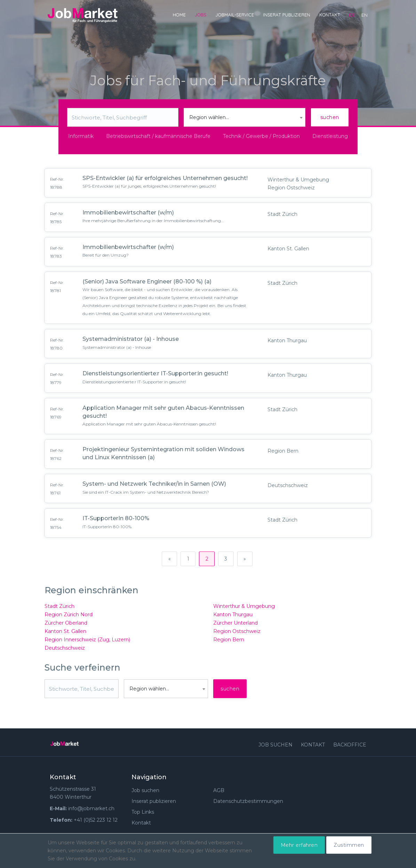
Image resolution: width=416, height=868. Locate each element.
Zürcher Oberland (66, 624)
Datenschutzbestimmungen (248, 803)
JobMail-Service (235, 15)
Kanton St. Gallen (65, 633)
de (352, 15)
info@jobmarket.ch (91, 810)
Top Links (143, 813)
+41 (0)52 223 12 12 (96, 821)
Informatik (81, 136)
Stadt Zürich (59, 608)
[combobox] (245, 117)
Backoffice (350, 746)
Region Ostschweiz (237, 633)
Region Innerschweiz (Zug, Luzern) (87, 641)
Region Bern (229, 641)
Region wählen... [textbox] (209, 117)
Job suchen (275, 746)
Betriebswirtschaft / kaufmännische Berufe (158, 136)
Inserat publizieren (287, 15)
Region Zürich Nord (69, 616)
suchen (330, 117)
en (365, 15)
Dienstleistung (330, 136)
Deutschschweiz (65, 649)
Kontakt (330, 15)
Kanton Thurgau (233, 616)
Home (179, 15)
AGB (219, 792)
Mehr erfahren (299, 845)
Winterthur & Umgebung (244, 608)
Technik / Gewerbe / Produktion (261, 136)
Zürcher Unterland (235, 624)
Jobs (201, 15)
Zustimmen (349, 845)
